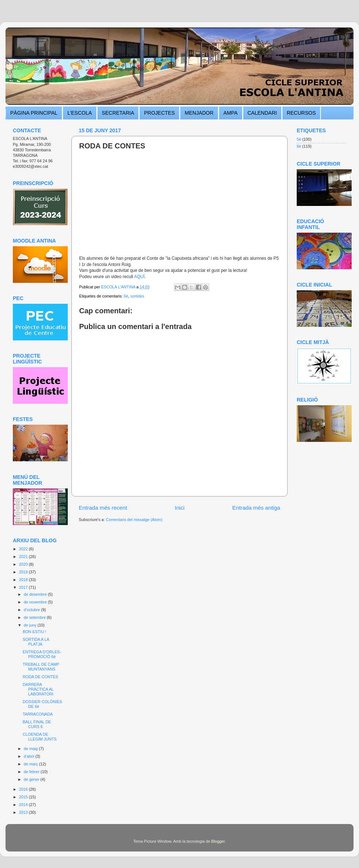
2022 (24, 549)
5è (299, 139)
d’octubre (32, 610)
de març (32, 764)
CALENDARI (262, 113)
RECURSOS (301, 113)
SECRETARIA (118, 113)
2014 (24, 805)
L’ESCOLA (80, 113)
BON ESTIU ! (34, 632)
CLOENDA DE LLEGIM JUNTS (40, 737)
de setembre (35, 617)
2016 (24, 789)
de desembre (36, 594)
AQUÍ (139, 277)
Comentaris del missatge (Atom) (134, 520)
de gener (32, 779)
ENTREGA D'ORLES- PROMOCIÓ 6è (42, 654)
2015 (24, 797)
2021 (24, 557)
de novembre (36, 602)
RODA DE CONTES (40, 677)
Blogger (218, 841)
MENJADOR (199, 113)
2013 (24, 812)
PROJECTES (159, 113)
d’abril (30, 756)
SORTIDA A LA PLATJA (36, 642)
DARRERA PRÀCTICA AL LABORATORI (38, 689)
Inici (180, 508)
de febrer (32, 772)
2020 (24, 564)
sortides (137, 296)
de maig (31, 749)
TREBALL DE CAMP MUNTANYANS (41, 667)
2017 (24, 587)
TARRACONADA (38, 714)
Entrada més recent (103, 508)
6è (126, 296)
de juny (31, 625)
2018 (24, 580)
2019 (24, 572)
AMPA (231, 113)
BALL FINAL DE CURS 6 (37, 724)
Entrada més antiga (256, 508)
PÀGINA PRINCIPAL (34, 113)
